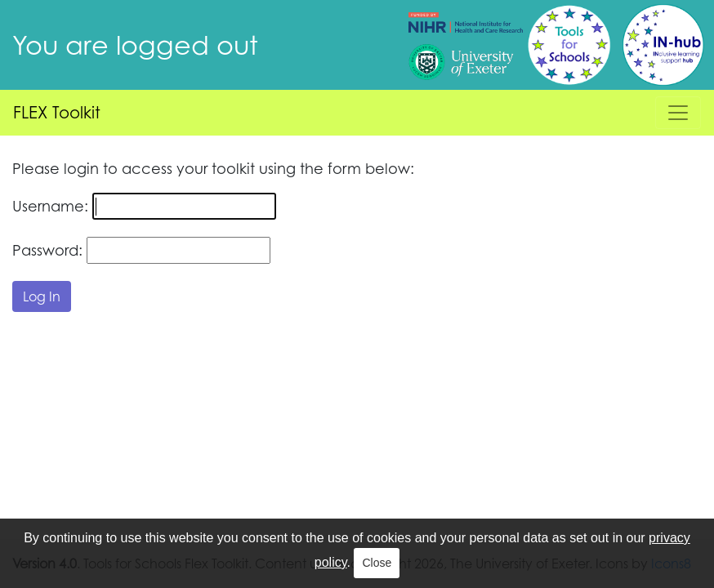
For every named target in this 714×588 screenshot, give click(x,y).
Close (377, 563)
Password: (47, 250)
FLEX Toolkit (57, 112)
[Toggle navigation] (678, 113)
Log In (42, 296)
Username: (50, 206)
